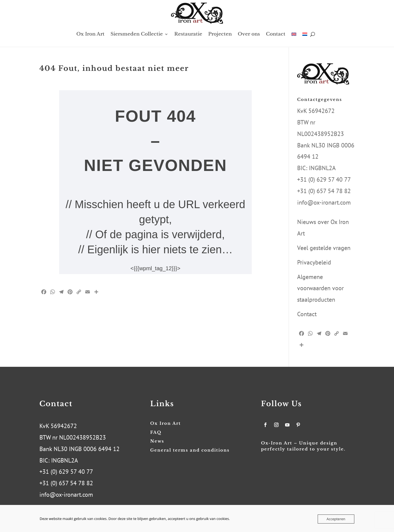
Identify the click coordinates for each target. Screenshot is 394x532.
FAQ (156, 432)
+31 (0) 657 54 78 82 (324, 191)
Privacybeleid (314, 262)
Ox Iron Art (90, 34)
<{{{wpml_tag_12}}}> (155, 268)
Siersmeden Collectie (137, 34)
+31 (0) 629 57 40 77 (324, 179)
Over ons (249, 34)
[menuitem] (294, 34)
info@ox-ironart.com (324, 202)
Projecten (220, 34)
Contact (276, 34)
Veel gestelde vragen (324, 248)
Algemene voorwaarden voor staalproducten (320, 288)
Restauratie (188, 34)
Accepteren (336, 519)
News (157, 441)
